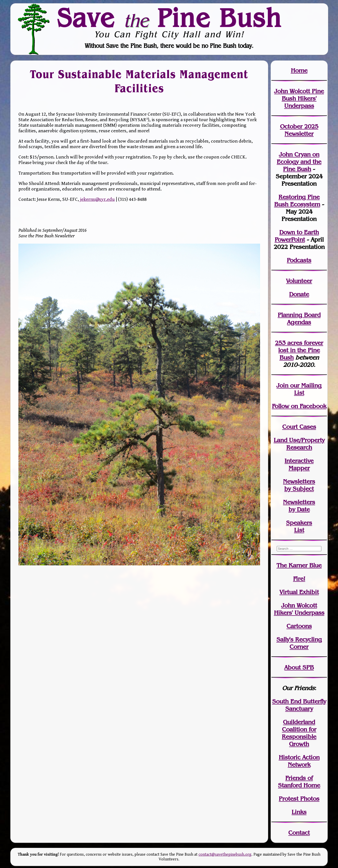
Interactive (299, 461)
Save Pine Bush (169, 18)
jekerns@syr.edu (97, 199)
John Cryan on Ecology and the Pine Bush (299, 162)
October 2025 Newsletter (299, 130)
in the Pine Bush (301, 350)
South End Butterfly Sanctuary (299, 705)
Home (299, 70)
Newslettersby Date (299, 506)
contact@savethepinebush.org (225, 855)
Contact (299, 833)
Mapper (299, 468)
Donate (299, 294)
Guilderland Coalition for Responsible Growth (299, 733)
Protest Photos (299, 799)
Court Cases (299, 427)
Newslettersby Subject (299, 485)
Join (282, 385)
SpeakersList (299, 526)
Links (299, 812)
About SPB (299, 667)
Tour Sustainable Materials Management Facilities (139, 81)
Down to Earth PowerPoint (297, 236)
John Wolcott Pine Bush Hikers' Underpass (299, 98)
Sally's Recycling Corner (299, 643)
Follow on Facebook (299, 406)
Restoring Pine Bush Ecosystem (297, 201)
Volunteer (299, 281)
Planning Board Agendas (299, 318)
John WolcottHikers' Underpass (299, 609)
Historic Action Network (299, 761)
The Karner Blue (299, 565)
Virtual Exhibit (299, 592)
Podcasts (299, 260)
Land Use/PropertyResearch (299, 444)
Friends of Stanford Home (299, 782)
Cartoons (299, 626)
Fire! (299, 579)
